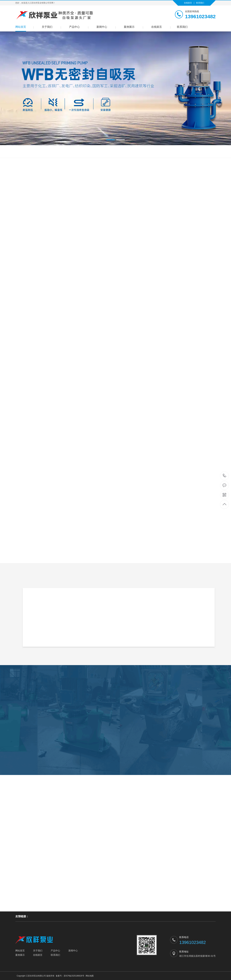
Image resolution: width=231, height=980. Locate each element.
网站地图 (90, 976)
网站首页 (21, 27)
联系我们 (200, 3)
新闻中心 (102, 27)
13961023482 (225, 476)
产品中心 (74, 27)
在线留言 (188, 3)
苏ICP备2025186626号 (74, 976)
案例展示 (129, 27)
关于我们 (47, 27)
